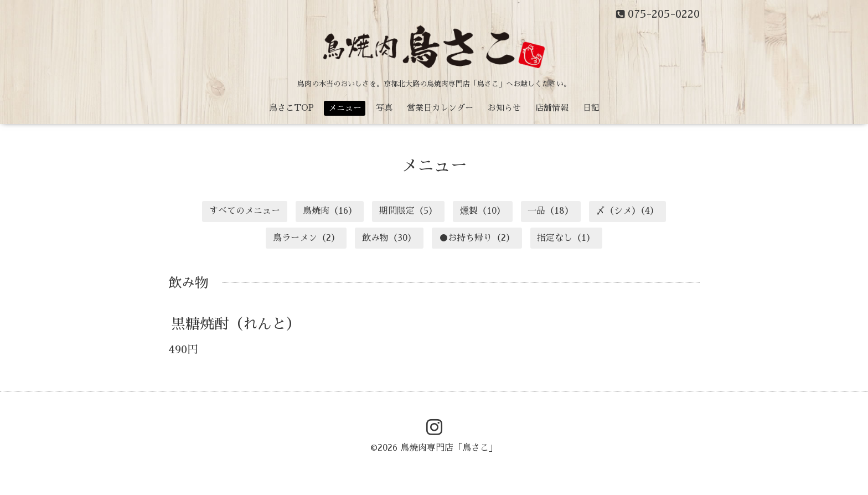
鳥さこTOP (291, 108)
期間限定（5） (408, 211)
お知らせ (504, 108)
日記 (591, 108)
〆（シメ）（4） (627, 211)
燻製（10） (483, 211)
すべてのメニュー (245, 211)
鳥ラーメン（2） (306, 238)
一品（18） (551, 211)
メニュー (345, 108)
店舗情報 (552, 108)
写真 (384, 108)
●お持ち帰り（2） (477, 238)
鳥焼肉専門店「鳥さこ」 (449, 448)
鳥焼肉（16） (330, 211)
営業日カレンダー (440, 108)
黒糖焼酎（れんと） (236, 324)
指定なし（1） (566, 238)
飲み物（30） (389, 238)
